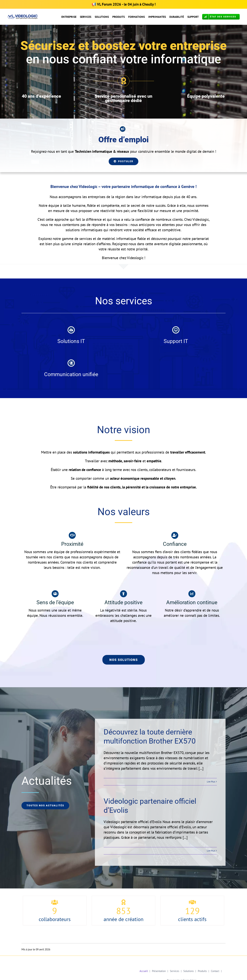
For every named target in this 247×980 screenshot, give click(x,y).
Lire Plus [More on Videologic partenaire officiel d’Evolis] (211, 851)
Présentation (159, 971)
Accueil (144, 971)
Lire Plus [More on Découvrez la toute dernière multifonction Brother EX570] (211, 782)
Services (175, 971)
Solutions (188, 971)
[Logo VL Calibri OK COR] (23, 16)
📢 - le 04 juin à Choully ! (124, 4)
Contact (215, 971)
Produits (202, 971)
